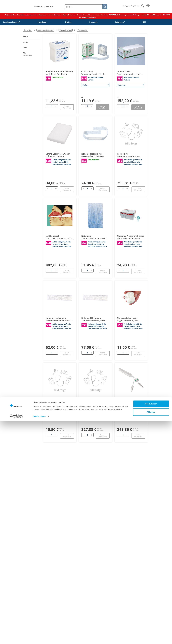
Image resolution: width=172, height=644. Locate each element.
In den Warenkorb (67, 107)
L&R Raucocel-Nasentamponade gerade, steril (129, 73)
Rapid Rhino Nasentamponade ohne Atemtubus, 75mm (128, 402)
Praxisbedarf (42, 22)
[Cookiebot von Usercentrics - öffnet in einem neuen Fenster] (16, 639)
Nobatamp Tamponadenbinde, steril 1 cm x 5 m (94, 237)
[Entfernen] (48, 106)
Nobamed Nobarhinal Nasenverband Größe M (93, 155)
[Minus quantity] (83, 106)
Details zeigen (39, 639)
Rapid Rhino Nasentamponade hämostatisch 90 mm (91, 402)
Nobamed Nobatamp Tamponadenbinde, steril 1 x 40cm (59, 319)
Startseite (28, 30)
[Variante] (131, 85)
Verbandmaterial (66, 30)
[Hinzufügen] (56, 106)
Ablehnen (151, 635)
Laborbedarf (120, 22)
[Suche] (105, 7)
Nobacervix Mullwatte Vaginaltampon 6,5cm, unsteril (128, 319)
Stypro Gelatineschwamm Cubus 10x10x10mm (58, 155)
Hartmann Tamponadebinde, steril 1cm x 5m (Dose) (59, 73)
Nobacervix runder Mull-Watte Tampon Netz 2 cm (58, 402)
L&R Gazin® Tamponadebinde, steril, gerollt (93, 73)
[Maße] (95, 85)
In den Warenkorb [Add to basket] (103, 107)
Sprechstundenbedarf (11, 22)
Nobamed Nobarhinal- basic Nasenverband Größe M (130, 237)
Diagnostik (93, 22)
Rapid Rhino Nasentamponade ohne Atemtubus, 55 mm (128, 155)
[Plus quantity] (91, 106)
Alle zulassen (151, 627)
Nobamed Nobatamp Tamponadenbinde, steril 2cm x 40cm (93, 319)
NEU (144, 22)
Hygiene (68, 22)
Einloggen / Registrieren (133, 6)
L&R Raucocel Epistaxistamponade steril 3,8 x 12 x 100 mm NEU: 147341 (60, 237)
